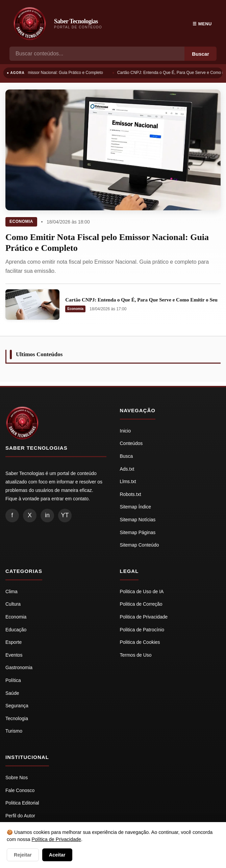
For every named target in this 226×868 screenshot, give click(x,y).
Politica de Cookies (140, 642)
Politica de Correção (141, 604)
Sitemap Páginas (138, 532)
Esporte (14, 642)
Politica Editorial (22, 803)
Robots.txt (131, 494)
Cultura (13, 604)
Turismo (14, 731)
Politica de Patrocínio (142, 630)
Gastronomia (19, 667)
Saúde (12, 693)
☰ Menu (202, 24)
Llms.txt (128, 481)
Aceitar (57, 855)
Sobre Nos (17, 778)
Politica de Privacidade (144, 617)
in (47, 515)
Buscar (200, 54)
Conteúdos (131, 443)
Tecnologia (17, 718)
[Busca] (97, 54)
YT (65, 515)
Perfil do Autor (20, 816)
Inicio (125, 431)
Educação (16, 630)
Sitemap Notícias (138, 520)
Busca (127, 456)
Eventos (14, 655)
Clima (11, 591)
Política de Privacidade (56, 839)
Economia (21, 221)
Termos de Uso (136, 655)
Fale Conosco (20, 790)
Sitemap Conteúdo (140, 545)
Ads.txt (127, 469)
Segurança (17, 706)
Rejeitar (23, 855)
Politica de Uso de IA (142, 591)
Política (13, 680)
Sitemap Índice (136, 507)
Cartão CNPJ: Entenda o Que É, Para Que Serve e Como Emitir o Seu (141, 300)
